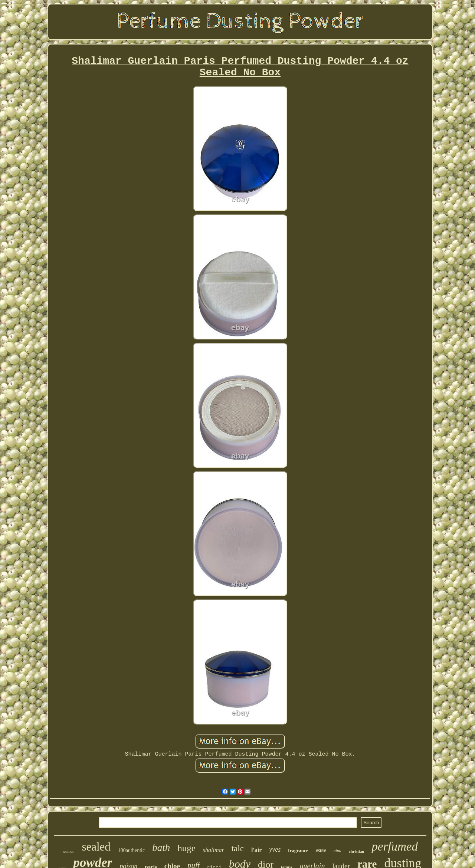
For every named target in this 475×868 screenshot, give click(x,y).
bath (161, 848)
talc (238, 849)
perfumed (395, 846)
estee (321, 850)
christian (357, 851)
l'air (256, 850)
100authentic (131, 850)
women (68, 851)
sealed (96, 847)
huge (186, 848)
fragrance (298, 850)
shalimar (214, 850)
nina (337, 851)
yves (275, 849)
